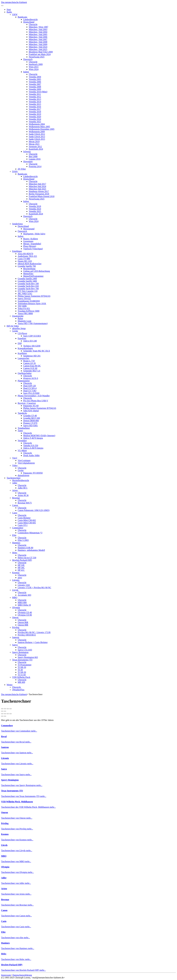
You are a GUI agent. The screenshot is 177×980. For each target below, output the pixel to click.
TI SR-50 (22, 672)
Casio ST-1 (23, 525)
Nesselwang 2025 (37, 57)
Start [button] (9, 9)
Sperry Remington (20, 652)
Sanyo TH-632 (24, 298)
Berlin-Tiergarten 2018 (39, 194)
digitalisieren (24, 475)
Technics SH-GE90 (32, 346)
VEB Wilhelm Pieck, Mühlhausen (17, 802)
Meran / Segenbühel (32, 244)
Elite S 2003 (23, 540)
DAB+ (15, 171)
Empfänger (17, 251)
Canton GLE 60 (30, 368)
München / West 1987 (38, 27)
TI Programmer (25, 665)
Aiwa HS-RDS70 (25, 254)
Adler (15, 483)
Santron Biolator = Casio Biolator (33, 642)
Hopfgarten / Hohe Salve (34, 234)
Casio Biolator (24, 518)
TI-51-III (22, 675)
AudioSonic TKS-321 (27, 256)
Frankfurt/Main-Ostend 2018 (42, 196)
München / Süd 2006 (38, 37)
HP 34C (21, 568)
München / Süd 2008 (38, 42)
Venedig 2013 (35, 99)
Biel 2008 (33, 156)
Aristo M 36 (23, 495)
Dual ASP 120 (30, 386)
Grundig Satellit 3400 (27, 281)
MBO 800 (22, 602)
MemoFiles (28, 274)
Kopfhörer (22, 353)
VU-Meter (22, 450)
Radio (9, 12)
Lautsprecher (24, 358)
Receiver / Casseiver (27, 403)
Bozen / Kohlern (31, 239)
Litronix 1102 (24, 585)
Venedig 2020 (35, 117)
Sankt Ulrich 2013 (37, 137)
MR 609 (21, 682)
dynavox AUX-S (31, 378)
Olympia (16, 607)
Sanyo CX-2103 (25, 650)
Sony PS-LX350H (31, 393)
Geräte (15, 331)
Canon (15, 505)
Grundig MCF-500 (32, 418)
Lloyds (15, 590)
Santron (16, 637)
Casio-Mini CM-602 (27, 520)
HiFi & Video (13, 326)
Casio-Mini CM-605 (27, 523)
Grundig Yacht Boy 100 (28, 284)
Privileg (16, 627)
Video (15, 465)
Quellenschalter (25, 373)
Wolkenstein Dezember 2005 (42, 129)
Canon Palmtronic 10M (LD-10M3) (34, 510)
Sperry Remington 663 (28, 657)
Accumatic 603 (24, 595)
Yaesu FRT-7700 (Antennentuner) (33, 323)
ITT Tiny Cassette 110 (28, 291)
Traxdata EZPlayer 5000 (29, 311)
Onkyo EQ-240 (30, 341)
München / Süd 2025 (38, 49)
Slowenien (28, 161)
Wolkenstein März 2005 (39, 127)
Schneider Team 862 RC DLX (37, 351)
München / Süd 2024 (38, 47)
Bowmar (16, 498)
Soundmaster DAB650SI (29, 301)
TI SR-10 (22, 667)
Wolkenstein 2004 (37, 124)
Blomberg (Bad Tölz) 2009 (41, 52)
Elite (14, 535)
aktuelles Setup (19, 328)
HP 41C (21, 570)
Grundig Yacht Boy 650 (28, 286)
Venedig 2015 (35, 104)
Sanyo (15, 645)
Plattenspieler (24, 381)
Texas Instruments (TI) (22, 660)
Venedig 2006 (35, 82)
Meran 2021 (34, 144)
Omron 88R (23, 625)
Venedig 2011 (35, 94)
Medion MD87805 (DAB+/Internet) (39, 436)
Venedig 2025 (35, 122)
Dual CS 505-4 (30, 388)
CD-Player (22, 333)
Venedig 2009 (35, 89)
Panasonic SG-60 (31, 406)
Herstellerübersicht (21, 480)
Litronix (16, 580)
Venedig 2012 (35, 97)
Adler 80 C (23, 488)
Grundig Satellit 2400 (27, 279)
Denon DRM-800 (31, 421)
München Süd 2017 (37, 184)
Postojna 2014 (35, 166)
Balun (20, 318)
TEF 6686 (22, 306)
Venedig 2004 (35, 77)
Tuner (20, 431)
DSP (20, 343)
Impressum (6, 975)
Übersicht (33, 24)
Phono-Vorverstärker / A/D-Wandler (34, 396)
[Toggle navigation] (2, 6)
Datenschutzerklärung (22, 975)
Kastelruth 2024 (36, 149)
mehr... (34, 731)
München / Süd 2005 (38, 34)
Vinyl (15, 458)
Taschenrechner (14, 478)
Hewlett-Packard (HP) (22, 560)
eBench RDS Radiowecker (30, 264)
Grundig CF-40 (30, 416)
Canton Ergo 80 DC (32, 366)
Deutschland (29, 22)
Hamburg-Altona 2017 (39, 191)
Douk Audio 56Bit (31, 455)
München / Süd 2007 (38, 39)
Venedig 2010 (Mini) (38, 92)
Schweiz (27, 151)
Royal (4, 736)
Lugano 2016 (35, 159)
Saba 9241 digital (31, 411)
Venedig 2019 (35, 114)
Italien (26, 72)
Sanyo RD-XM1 (30, 426)
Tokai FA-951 (24, 308)
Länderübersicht (30, 19)
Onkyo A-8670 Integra (33, 448)
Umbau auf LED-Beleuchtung (37, 271)
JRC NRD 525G (25, 294)
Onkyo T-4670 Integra (33, 438)
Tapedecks (22, 413)
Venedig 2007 (35, 84)
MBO (15, 597)
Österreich (28, 59)
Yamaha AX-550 (31, 445)
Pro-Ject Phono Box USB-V (36, 401)
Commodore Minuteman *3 (30, 533)
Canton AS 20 (29, 363)
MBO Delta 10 (24, 605)
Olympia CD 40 (25, 612)
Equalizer (22, 338)
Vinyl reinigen (24, 460)
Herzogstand (29, 229)
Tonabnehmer (24, 428)
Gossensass (28, 241)
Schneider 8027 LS (32, 371)
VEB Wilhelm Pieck (21, 677)
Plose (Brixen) (30, 246)
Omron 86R (23, 622)
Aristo (15, 490)
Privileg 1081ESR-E (27, 635)
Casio (15, 513)
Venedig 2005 (35, 79)
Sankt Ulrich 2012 (37, 134)
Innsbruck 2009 (36, 64)
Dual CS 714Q (30, 391)
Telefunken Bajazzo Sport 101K (32, 303)
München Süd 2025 (37, 189)
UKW (15, 14)
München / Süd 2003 (38, 29)
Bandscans (22, 17)
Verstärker (22, 441)
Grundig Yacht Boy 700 (28, 289)
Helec (15, 553)
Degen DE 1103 (25, 261)
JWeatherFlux (18, 690)
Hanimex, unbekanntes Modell (31, 550)
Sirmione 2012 (35, 147)
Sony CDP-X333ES (32, 336)
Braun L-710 (29, 361)
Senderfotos (17, 224)
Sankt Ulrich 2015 (37, 139)
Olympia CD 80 (25, 615)
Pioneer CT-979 (30, 423)
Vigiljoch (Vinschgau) (33, 249)
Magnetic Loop (24, 321)
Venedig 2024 (35, 119)
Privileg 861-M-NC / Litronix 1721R (34, 632)
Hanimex (16, 543)
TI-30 (20, 670)
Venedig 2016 (35, 107)
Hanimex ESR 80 (25, 548)
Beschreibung (29, 269)
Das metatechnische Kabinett (14, 2)
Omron (15, 617)
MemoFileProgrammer (33, 276)
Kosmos (16, 573)
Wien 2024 (34, 69)
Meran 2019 (34, 142)
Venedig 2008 (35, 87)
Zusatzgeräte (18, 316)
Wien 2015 (34, 67)
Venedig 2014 (35, 102)
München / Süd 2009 (38, 44)
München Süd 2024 (37, 186)
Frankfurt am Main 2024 (40, 54)
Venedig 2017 (35, 109)
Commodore (18, 528)
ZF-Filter (22, 169)
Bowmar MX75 (25, 503)
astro (20, 578)
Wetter (10, 685)
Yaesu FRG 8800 (25, 313)
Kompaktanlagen (25, 348)
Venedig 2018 (35, 112)
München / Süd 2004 (38, 32)
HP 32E (21, 565)
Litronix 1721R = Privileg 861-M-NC (34, 588)
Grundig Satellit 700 (27, 266)
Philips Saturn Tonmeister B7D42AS (34, 296)
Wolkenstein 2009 (37, 132)
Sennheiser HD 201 (32, 356)
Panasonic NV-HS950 (33, 473)
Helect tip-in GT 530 (27, 558)
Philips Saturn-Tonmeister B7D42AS (40, 408)
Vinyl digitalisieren (26, 463)
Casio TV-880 (24, 259)
